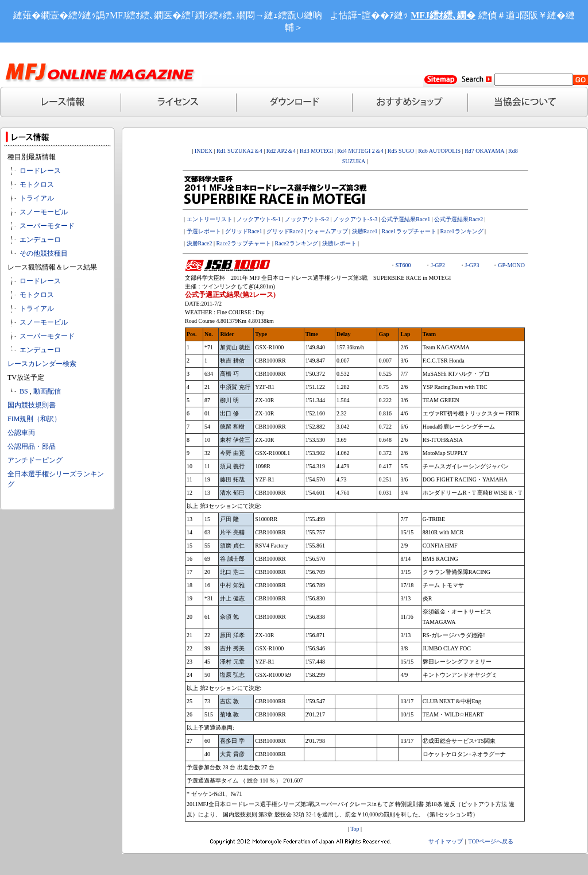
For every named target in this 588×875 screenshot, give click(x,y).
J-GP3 (472, 265)
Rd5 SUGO (402, 151)
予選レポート (204, 231)
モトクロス (37, 184)
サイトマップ (446, 841)
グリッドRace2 (285, 231)
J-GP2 (438, 265)
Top (355, 829)
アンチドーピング (35, 460)
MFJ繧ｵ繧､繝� (443, 15)
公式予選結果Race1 (406, 219)
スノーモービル (44, 212)
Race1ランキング (462, 231)
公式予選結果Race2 (459, 219)
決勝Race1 (365, 231)
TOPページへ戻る (491, 841)
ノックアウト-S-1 (259, 219)
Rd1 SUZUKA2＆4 (239, 151)
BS (24, 391)
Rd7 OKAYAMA (484, 151)
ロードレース (40, 171)
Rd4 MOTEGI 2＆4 (360, 151)
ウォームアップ (328, 231)
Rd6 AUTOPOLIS (439, 151)
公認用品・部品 (32, 446)
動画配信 (47, 391)
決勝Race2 (200, 243)
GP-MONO (511, 265)
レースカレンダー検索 (42, 364)
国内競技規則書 (32, 405)
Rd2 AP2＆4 (280, 151)
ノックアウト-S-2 (307, 219)
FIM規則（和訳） (34, 419)
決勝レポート (339, 243)
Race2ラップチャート (244, 243)
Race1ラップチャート (409, 231)
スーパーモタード (47, 226)
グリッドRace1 (244, 231)
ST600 (403, 265)
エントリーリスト (210, 219)
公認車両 (21, 433)
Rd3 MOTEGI (316, 151)
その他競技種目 (44, 253)
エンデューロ (40, 240)
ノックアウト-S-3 (355, 219)
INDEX (204, 151)
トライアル (37, 198)
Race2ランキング (297, 243)
